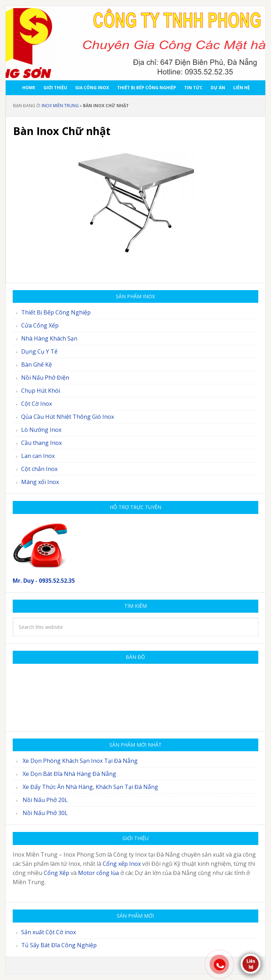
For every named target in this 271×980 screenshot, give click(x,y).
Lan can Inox (38, 456)
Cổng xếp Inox (122, 864)
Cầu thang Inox (41, 443)
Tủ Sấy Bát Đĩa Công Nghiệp (59, 945)
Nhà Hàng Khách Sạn (49, 338)
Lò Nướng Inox (41, 430)
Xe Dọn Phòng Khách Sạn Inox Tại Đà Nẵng (80, 761)
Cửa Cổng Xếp (40, 325)
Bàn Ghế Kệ (37, 365)
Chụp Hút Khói (41, 391)
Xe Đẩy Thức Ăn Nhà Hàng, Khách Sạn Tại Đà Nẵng (90, 787)
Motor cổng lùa (98, 873)
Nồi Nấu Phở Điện (45, 378)
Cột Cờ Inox (37, 404)
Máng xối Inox (40, 482)
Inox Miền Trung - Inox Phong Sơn (135, 43)
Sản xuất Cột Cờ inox (49, 932)
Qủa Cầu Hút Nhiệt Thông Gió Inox (68, 417)
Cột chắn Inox (39, 469)
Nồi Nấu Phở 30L (45, 813)
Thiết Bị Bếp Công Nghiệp (56, 312)
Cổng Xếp (56, 873)
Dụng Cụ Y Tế (39, 351)
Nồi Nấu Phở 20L (45, 800)
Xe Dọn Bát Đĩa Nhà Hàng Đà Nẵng (69, 774)
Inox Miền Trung (60, 106)
